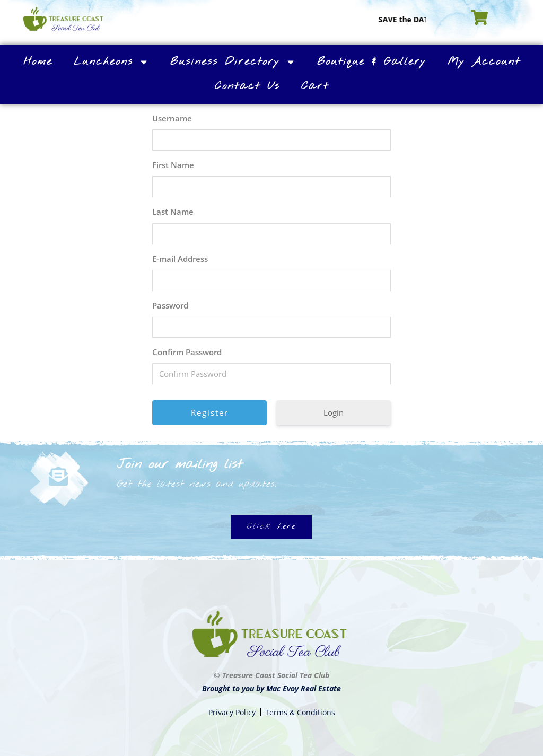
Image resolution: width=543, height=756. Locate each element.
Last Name (173, 212)
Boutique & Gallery (372, 62)
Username (172, 118)
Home (38, 62)
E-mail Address (180, 259)
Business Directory (233, 62)
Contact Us (247, 86)
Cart (315, 86)
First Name (173, 165)
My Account (484, 62)
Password (170, 305)
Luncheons (111, 62)
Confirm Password (187, 352)
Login (334, 412)
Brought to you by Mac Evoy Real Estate (271, 688)
